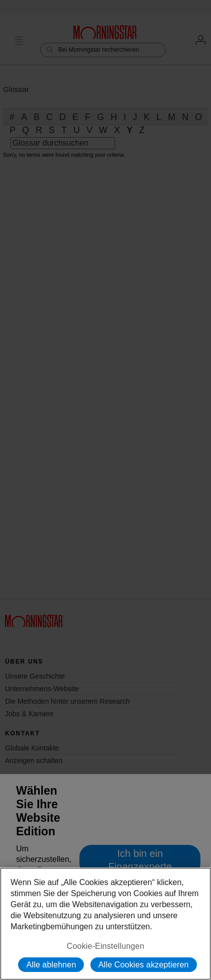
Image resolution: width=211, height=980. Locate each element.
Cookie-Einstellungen (105, 946)
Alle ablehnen (51, 965)
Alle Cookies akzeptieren (144, 965)
